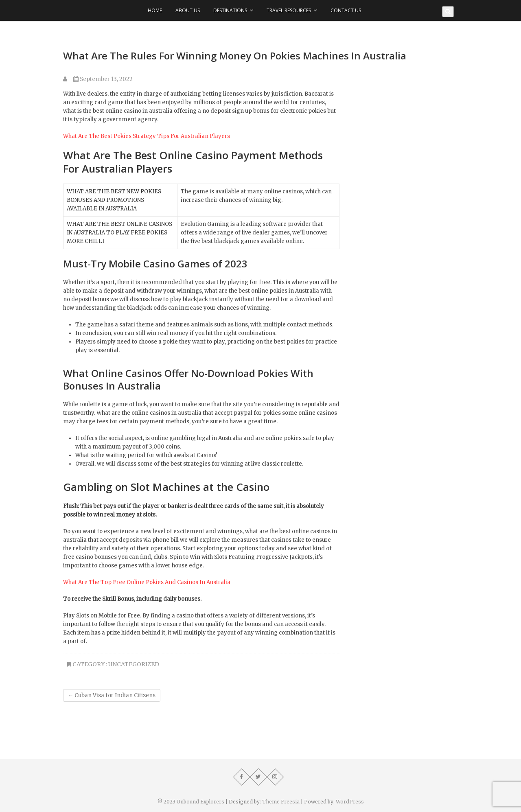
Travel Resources (289, 10)
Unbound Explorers (200, 802)
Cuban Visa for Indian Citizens (112, 695)
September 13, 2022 (103, 79)
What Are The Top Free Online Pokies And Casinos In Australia (147, 582)
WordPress (350, 802)
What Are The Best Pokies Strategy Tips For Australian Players (147, 136)
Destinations (230, 10)
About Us (188, 10)
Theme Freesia (281, 802)
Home (155, 10)
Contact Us (346, 10)
